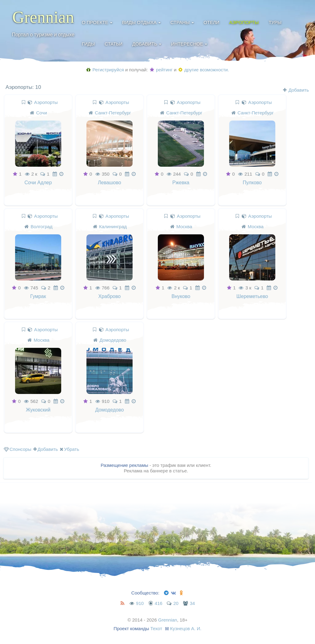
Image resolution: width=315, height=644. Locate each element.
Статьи (114, 44)
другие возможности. (204, 70)
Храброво (110, 296)
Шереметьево (252, 296)
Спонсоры (18, 449)
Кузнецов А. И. (186, 628)
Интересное (187, 44)
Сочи (42, 113)
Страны (180, 22)
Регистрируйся (105, 70)
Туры (275, 22)
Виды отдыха (139, 22)
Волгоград (42, 227)
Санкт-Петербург (113, 113)
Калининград (113, 227)
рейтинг (161, 70)
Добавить (145, 44)
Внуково (181, 296)
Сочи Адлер (38, 183)
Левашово (110, 183)
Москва (184, 227)
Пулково (253, 183)
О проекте (95, 22)
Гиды (88, 44)
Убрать (69, 449)
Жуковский (38, 410)
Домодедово (113, 340)
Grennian (43, 17)
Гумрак (38, 296)
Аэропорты (244, 22)
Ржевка (181, 183)
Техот (156, 628)
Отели (211, 22)
